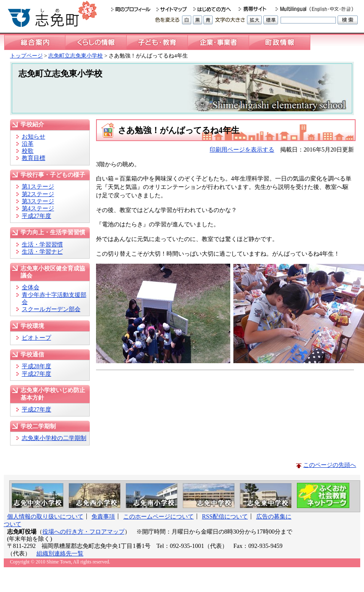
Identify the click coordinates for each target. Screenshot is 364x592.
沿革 (28, 144)
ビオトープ (36, 338)
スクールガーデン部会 (51, 309)
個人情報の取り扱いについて (45, 516)
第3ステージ (38, 201)
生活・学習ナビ (42, 251)
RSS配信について (225, 516)
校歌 (28, 151)
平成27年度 (36, 216)
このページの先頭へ (330, 465)
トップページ (26, 56)
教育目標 (34, 158)
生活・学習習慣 (42, 244)
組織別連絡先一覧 (60, 553)
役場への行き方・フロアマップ (83, 532)
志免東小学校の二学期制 (54, 438)
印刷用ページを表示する (242, 149)
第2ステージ (38, 194)
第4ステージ (38, 208)
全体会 (31, 287)
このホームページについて (159, 516)
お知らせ (34, 136)
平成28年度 (36, 366)
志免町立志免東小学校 (75, 56)
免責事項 (103, 516)
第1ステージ (38, 186)
